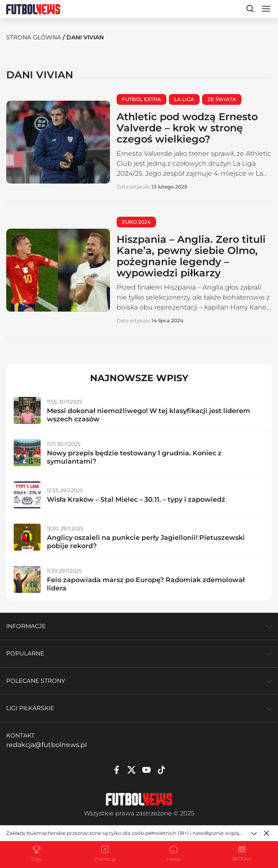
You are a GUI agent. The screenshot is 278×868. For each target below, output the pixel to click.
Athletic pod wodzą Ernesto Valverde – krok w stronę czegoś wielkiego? (187, 128)
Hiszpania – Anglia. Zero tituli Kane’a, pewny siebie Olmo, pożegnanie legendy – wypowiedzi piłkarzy (191, 256)
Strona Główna (34, 37)
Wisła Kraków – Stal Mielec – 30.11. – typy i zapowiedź (136, 499)
